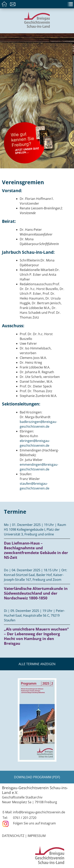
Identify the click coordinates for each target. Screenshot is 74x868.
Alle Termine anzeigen (37, 664)
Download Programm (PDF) (37, 777)
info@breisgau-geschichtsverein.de (39, 812)
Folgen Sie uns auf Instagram (34, 823)
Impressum (37, 836)
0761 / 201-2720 (25, 818)
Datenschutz (13, 836)
